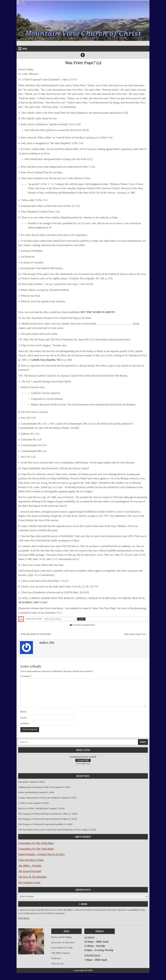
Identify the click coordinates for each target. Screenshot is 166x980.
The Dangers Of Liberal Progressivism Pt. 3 (41, 814)
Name (24, 712)
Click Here (24, 918)
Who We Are (58, 964)
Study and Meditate (28, 792)
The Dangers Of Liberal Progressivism (38, 824)
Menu (25, 49)
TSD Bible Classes (61, 953)
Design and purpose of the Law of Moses (39, 798)
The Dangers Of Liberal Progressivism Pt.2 (41, 819)
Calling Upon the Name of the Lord (36, 787)
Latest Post (89, 625)
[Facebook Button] (83, 55)
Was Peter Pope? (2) (83, 63)
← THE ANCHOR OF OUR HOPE (35, 634)
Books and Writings (61, 937)
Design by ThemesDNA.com (83, 975)
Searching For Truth (62, 948)
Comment (26, 676)
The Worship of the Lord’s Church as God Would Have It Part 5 (50, 830)
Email (23, 718)
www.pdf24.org (83, 764)
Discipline (23, 782)
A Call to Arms (25, 803)
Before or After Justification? (33, 808)
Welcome (56, 958)
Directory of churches (63, 942)
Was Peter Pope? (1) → (136, 634)
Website (25, 723)
